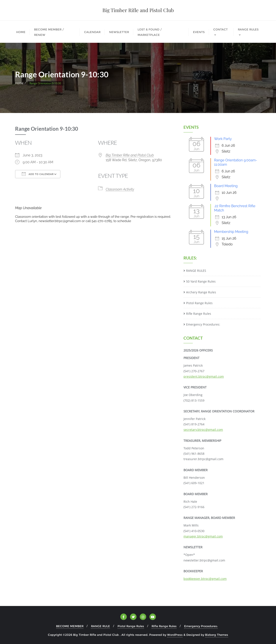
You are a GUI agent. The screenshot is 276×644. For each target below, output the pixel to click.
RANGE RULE (100, 626)
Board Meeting (226, 186)
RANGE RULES (196, 271)
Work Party (223, 139)
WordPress (175, 635)
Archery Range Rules (201, 292)
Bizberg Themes (217, 635)
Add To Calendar (38, 174)
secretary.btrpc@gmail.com (203, 430)
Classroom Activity (120, 189)
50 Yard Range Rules (201, 281)
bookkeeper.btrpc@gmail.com (205, 579)
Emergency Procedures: (203, 324)
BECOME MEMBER (70, 626)
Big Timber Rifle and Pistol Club (130, 155)
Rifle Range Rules (199, 314)
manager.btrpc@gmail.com (203, 536)
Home (19, 83)
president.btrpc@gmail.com (204, 376)
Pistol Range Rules (199, 303)
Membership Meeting (231, 232)
